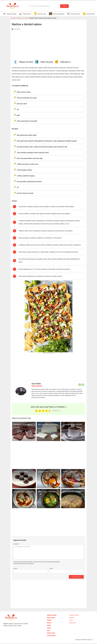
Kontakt (72, 618)
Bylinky (49, 623)
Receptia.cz (14, 18)
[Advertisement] (49, 43)
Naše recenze (25, 14)
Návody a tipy (40, 14)
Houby (49, 628)
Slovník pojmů (73, 14)
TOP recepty (25, 18)
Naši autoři (73, 623)
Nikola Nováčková (37, 386)
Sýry (48, 630)
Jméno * (16, 569)
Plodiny (49, 620)
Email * (51, 569)
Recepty (19, 18)
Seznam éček (89, 14)
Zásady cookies (74, 615)
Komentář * (16, 544)
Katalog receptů (10, 14)
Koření (49, 625)
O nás (71, 620)
